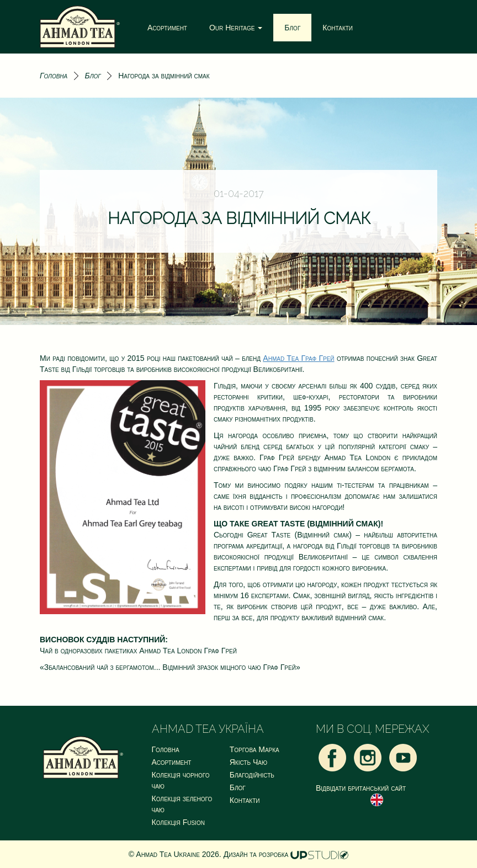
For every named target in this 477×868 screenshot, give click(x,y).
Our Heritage (236, 28)
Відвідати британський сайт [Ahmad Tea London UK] (361, 795)
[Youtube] (403, 757)
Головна (54, 76)
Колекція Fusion (178, 822)
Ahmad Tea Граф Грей (298, 358)
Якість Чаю (248, 762)
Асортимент (167, 28)
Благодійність (252, 775)
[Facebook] (332, 757)
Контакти (338, 28)
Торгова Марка (255, 749)
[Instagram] (368, 757)
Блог (292, 28)
